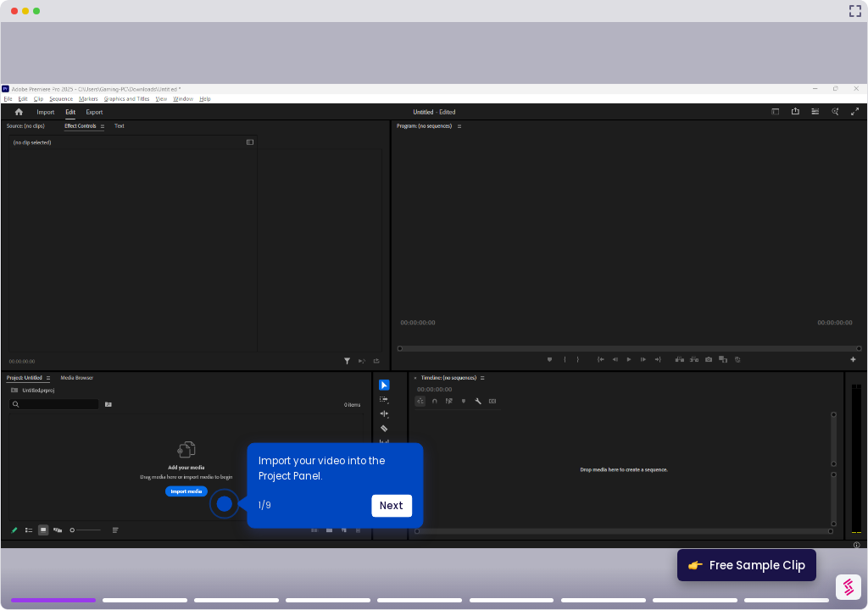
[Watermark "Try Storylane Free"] (848, 587)
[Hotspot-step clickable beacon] (224, 504)
